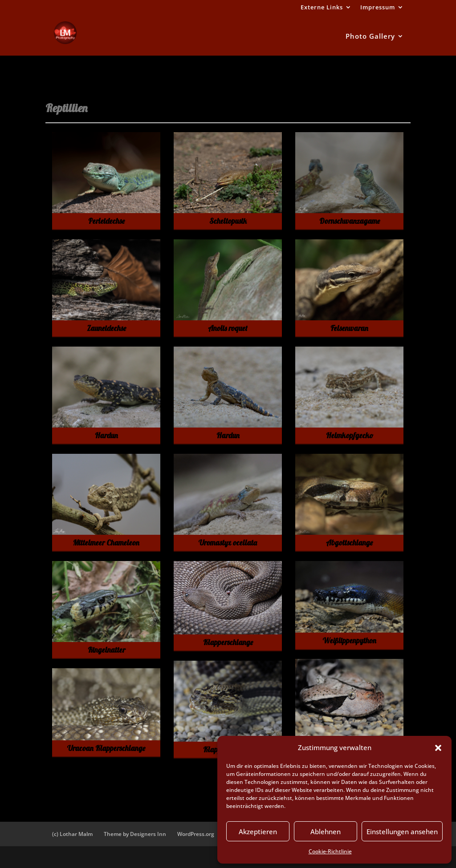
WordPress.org (196, 834)
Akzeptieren (258, 832)
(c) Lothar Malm (72, 834)
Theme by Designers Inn (135, 834)
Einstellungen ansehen (402, 832)
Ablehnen (326, 832)
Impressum (378, 8)
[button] (438, 748)
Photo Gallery (370, 37)
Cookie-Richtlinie (330, 851)
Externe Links (322, 8)
